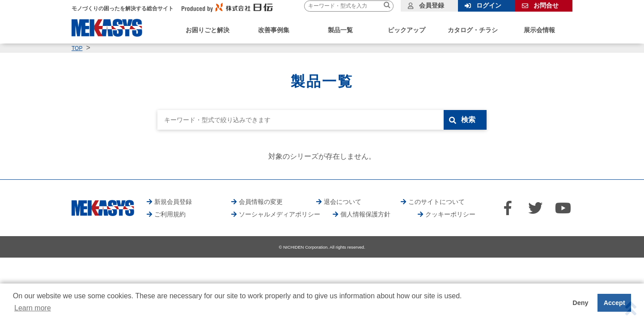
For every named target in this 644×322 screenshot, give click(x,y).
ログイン (489, 5)
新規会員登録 (173, 202)
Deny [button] (580, 303)
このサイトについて (436, 202)
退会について (343, 202)
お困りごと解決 (208, 30)
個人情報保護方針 (365, 214)
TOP (77, 48)
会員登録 (432, 5)
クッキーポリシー (450, 214)
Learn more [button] (33, 308)
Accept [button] (614, 303)
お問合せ (546, 5)
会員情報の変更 (261, 202)
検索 (468, 120)
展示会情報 (539, 30)
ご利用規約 (170, 214)
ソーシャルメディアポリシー (280, 214)
